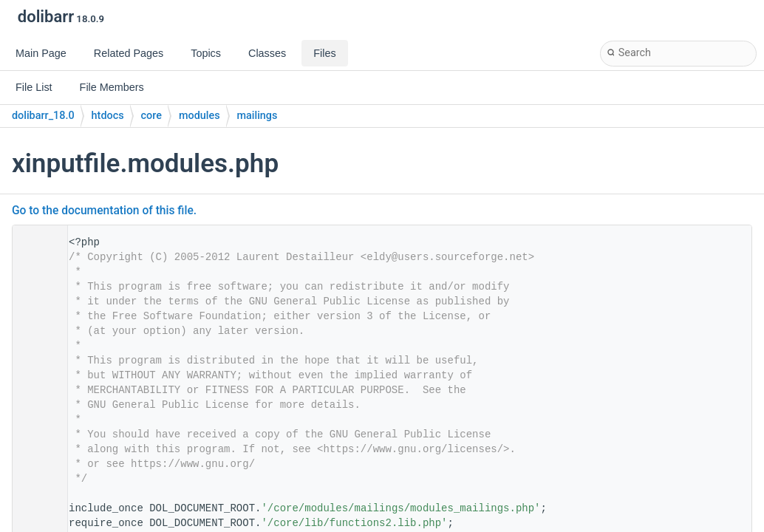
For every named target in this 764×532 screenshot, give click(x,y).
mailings (257, 116)
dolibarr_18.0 (43, 116)
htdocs (108, 116)
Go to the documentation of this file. (104, 211)
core (151, 116)
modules (199, 116)
